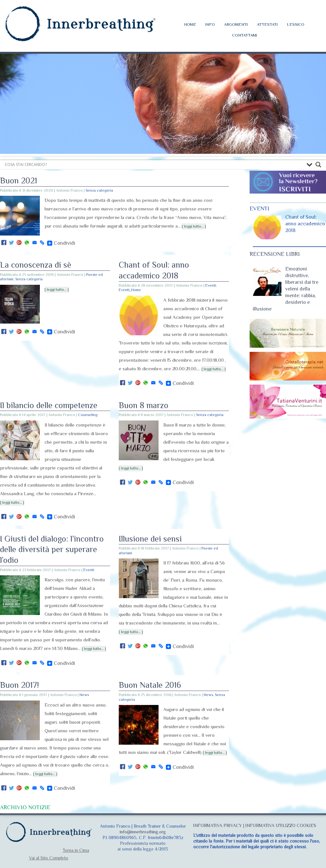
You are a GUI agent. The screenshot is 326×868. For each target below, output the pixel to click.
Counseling (88, 415)
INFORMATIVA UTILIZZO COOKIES (281, 825)
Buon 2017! (19, 685)
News (84, 695)
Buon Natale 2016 (150, 685)
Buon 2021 (19, 181)
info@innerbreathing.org (143, 832)
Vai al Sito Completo (49, 858)
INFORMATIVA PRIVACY (218, 825)
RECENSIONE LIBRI (275, 254)
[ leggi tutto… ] (194, 226)
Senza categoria (99, 190)
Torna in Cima (76, 850)
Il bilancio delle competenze (49, 405)
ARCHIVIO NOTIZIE (25, 807)
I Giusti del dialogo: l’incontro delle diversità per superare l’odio (52, 550)
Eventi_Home (130, 290)
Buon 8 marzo (144, 405)
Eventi (211, 285)
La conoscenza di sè (36, 265)
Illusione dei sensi (150, 539)
